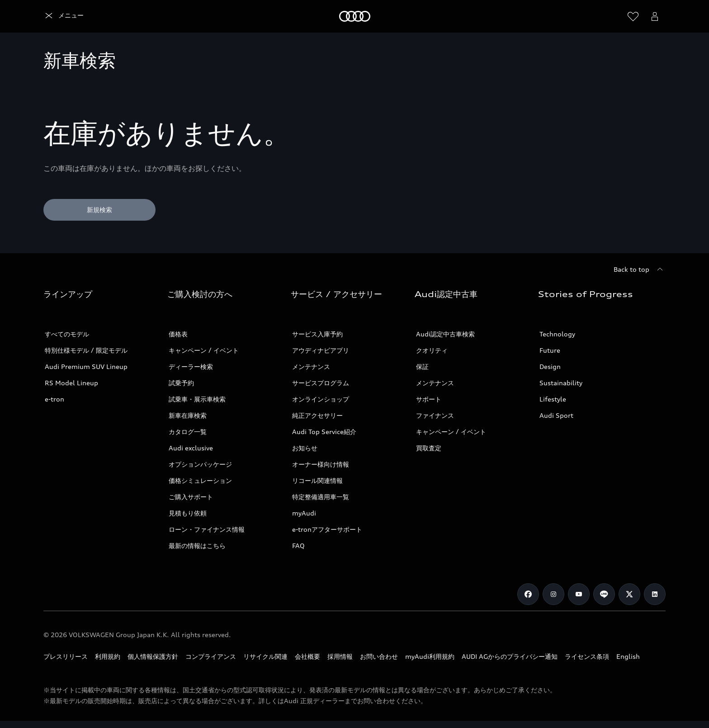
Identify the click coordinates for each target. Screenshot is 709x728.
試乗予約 (181, 383)
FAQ (298, 546)
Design (550, 366)
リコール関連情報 (317, 480)
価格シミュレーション (200, 480)
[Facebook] (528, 594)
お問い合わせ (379, 656)
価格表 (178, 334)
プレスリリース (66, 656)
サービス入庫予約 (317, 334)
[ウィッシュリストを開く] (633, 16)
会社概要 (307, 656)
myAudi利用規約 (430, 656)
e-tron (54, 399)
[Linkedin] (655, 594)
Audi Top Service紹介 (324, 432)
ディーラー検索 (191, 366)
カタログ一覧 (188, 432)
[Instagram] (553, 594)
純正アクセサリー (317, 415)
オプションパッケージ (200, 464)
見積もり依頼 (188, 513)
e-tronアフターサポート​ (327, 529)
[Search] (611, 16)
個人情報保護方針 (153, 656)
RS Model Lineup (71, 383)
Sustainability (561, 383)
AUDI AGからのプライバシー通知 (510, 656)
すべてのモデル (67, 334)
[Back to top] (640, 269)
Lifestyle (553, 399)
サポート (429, 399)
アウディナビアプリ (321, 350)
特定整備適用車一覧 (321, 497)
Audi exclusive (191, 448)
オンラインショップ (321, 399)
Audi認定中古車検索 (445, 334)
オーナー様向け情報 (321, 464)
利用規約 (108, 656)
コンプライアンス (211, 656)
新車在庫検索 (188, 415)
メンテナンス (311, 366)
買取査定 (429, 448)
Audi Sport (556, 415)
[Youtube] (579, 594)
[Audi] (59, 16)
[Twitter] (629, 594)
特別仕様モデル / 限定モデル (86, 350)
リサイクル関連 (265, 656)
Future (550, 350)
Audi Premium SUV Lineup (86, 366)
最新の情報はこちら (197, 546)
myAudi (304, 513)
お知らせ (305, 448)
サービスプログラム (321, 383)
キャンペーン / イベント (204, 350)
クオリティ (432, 350)
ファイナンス (435, 415)
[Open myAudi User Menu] (655, 16)
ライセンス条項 (587, 656)
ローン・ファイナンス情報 (207, 529)
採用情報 (340, 656)
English (628, 656)
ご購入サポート (191, 497)
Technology (557, 334)
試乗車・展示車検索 (197, 399)
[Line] (604, 594)
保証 (422, 366)
